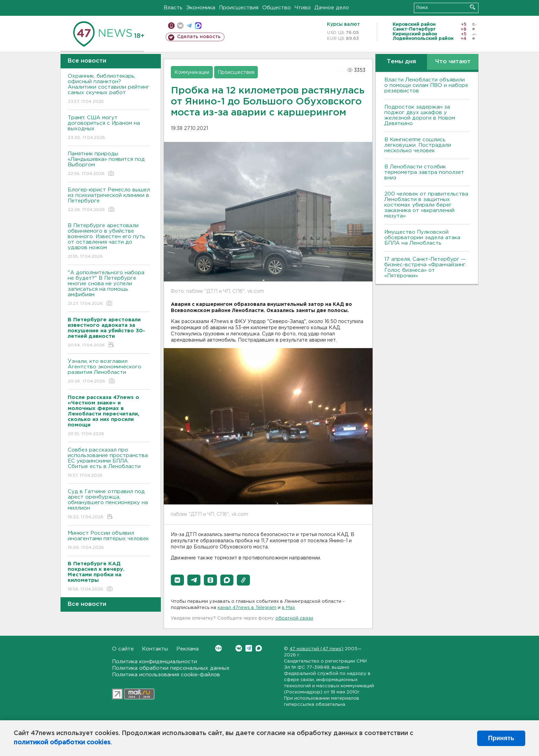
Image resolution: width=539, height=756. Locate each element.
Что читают (453, 62)
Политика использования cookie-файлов (166, 675)
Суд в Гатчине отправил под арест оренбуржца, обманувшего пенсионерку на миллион (109, 505)
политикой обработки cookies (62, 743)
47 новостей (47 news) (316, 649)
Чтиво (303, 8)
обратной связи (294, 618)
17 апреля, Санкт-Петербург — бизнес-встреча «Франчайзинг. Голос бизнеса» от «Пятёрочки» (425, 268)
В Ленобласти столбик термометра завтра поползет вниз (424, 172)
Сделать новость (199, 37)
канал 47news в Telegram (247, 608)
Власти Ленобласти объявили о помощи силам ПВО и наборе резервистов (426, 85)
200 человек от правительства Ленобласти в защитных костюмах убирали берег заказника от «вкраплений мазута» (426, 205)
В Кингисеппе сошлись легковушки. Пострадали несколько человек (418, 145)
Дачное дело (332, 8)
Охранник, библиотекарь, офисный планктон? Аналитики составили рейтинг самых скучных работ (109, 89)
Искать (472, 7)
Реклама (188, 649)
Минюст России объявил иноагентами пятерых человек (109, 541)
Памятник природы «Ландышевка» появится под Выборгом (109, 164)
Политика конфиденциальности (155, 662)
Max (259, 648)
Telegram (249, 648)
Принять (501, 738)
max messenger (198, 26)
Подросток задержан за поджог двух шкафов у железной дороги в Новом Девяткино (420, 115)
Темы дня (401, 62)
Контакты (155, 649)
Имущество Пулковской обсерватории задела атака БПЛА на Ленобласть (422, 238)
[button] (177, 580)
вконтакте (180, 26)
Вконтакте (218, 648)
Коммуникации (192, 73)
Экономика (201, 8)
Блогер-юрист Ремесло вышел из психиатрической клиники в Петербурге (109, 200)
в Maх (288, 608)
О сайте (123, 649)
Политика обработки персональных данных (171, 668)
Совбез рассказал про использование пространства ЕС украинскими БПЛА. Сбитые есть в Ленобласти (109, 463)
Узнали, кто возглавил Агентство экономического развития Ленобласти (109, 372)
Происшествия (239, 8)
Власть (173, 8)
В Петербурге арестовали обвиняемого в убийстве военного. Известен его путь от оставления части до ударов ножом (109, 241)
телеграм (189, 26)
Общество (277, 8)
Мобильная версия (171, 26)
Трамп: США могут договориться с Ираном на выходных (109, 128)
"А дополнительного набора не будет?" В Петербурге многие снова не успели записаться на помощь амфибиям (109, 288)
